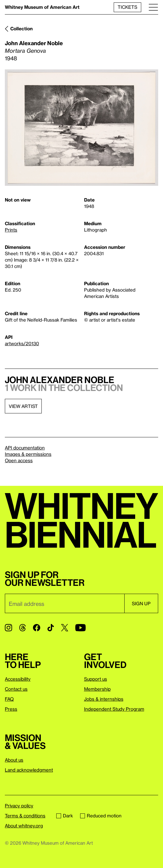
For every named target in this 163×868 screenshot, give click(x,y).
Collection (21, 28)
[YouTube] (80, 628)
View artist (23, 406)
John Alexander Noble (34, 43)
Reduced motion (101, 816)
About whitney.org (24, 826)
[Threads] (23, 628)
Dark (65, 816)
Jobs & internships (104, 699)
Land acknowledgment (29, 770)
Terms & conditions (25, 816)
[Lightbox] (81, 128)
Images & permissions (28, 454)
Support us (96, 679)
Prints (11, 230)
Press (11, 709)
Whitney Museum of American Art (42, 7)
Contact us (16, 689)
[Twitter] (65, 628)
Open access (19, 460)
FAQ (9, 699)
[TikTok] (51, 628)
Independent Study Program (114, 709)
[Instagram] (8, 628)
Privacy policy (19, 806)
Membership (97, 689)
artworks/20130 (22, 343)
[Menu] (153, 7)
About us (14, 760)
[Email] (65, 603)
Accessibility (18, 679)
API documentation (25, 448)
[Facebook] (37, 628)
